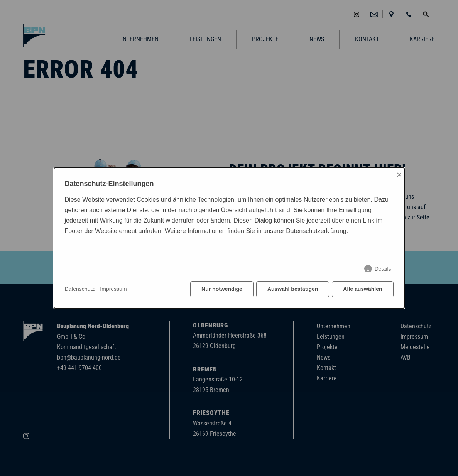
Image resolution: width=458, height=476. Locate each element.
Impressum (113, 289)
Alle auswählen (363, 289)
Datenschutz (80, 289)
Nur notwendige (222, 289)
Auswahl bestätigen (293, 289)
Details (383, 269)
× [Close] (399, 175)
